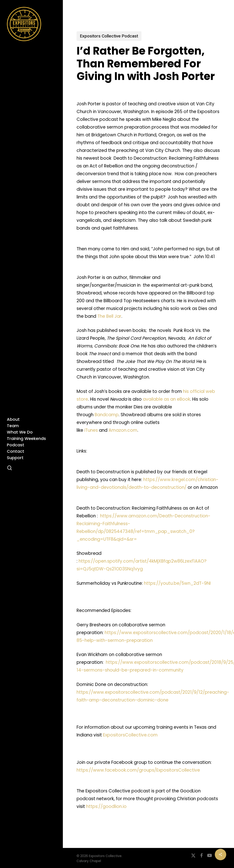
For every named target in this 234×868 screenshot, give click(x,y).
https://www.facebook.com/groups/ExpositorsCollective (138, 770)
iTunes (91, 430)
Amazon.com (123, 430)
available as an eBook (166, 399)
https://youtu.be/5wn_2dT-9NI (177, 583)
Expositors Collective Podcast (109, 36)
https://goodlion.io (106, 806)
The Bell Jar (109, 316)
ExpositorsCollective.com (130, 735)
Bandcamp (107, 415)
